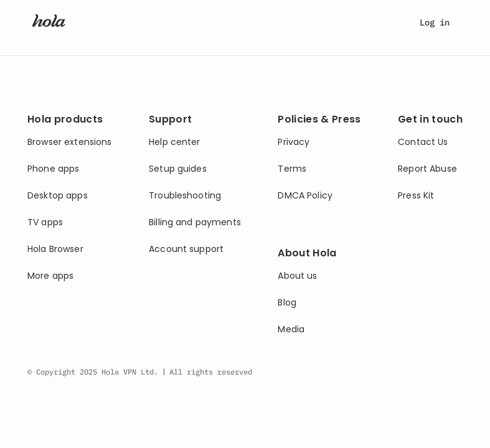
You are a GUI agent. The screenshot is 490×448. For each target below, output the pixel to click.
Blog (287, 303)
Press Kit (416, 196)
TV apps (45, 222)
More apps (50, 276)
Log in (435, 22)
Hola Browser (55, 249)
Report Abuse (427, 169)
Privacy (294, 142)
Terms (292, 169)
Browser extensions (70, 142)
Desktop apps (58, 196)
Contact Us (423, 142)
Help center (175, 142)
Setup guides (178, 169)
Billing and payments (195, 222)
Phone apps (53, 169)
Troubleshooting (185, 196)
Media (291, 329)
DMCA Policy (305, 196)
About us (297, 276)
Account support (186, 249)
